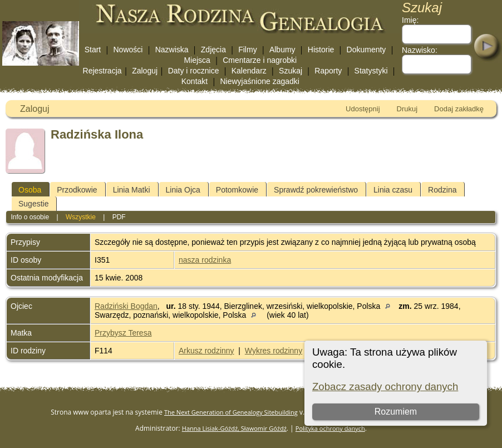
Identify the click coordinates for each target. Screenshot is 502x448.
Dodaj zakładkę (459, 109)
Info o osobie (30, 217)
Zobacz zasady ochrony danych (385, 387)
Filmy (247, 50)
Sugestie (33, 204)
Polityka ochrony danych (330, 428)
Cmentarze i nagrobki (260, 60)
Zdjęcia (213, 50)
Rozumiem (396, 412)
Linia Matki (132, 190)
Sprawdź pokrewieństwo (316, 190)
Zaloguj (145, 71)
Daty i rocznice (194, 71)
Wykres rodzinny (274, 351)
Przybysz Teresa (123, 333)
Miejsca (197, 60)
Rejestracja (102, 71)
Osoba (30, 190)
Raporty (328, 71)
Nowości (128, 50)
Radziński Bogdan (126, 306)
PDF (119, 217)
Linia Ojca (183, 190)
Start (93, 50)
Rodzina (442, 190)
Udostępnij (363, 109)
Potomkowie (237, 190)
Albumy (282, 50)
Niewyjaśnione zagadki (259, 81)
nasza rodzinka (205, 260)
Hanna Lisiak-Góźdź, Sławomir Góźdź (234, 428)
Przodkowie (77, 190)
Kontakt (195, 81)
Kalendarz (249, 71)
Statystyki (371, 71)
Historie (321, 50)
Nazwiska (172, 50)
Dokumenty (366, 50)
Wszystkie (81, 217)
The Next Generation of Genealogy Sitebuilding (231, 412)
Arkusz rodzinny (206, 351)
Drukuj (407, 109)
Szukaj (291, 71)
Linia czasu (393, 190)
